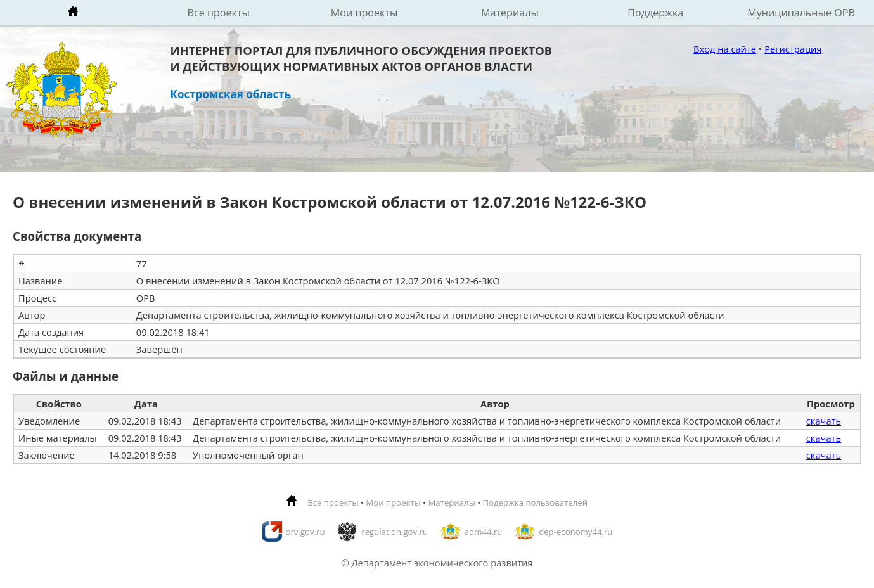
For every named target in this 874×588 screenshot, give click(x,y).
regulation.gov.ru (395, 532)
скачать (824, 421)
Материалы (510, 13)
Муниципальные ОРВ (801, 13)
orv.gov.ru (305, 532)
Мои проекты (364, 13)
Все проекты (219, 13)
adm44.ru (484, 532)
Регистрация (793, 49)
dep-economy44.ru (575, 532)
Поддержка (655, 13)
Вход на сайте (725, 49)
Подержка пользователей (535, 502)
